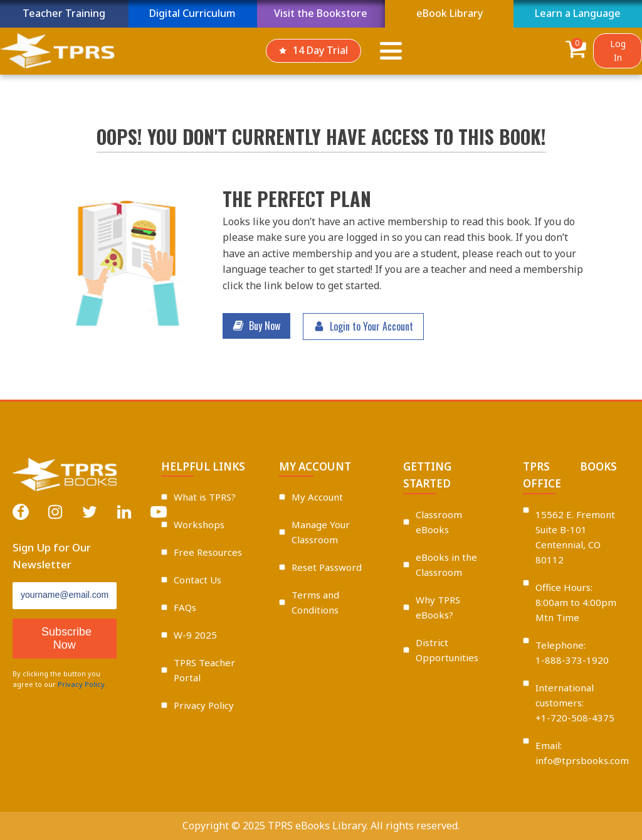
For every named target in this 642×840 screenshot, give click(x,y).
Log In (618, 51)
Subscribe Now (66, 638)
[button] (256, 326)
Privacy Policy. (82, 684)
